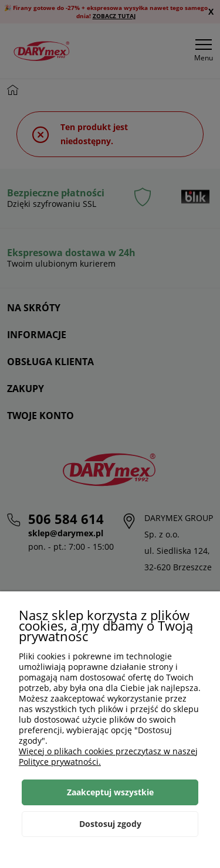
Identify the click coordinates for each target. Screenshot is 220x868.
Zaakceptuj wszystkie (110, 792)
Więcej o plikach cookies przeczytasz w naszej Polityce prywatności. (108, 756)
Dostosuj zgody (110, 824)
